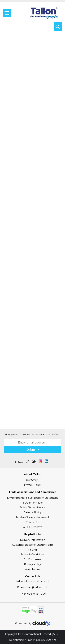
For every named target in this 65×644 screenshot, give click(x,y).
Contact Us (33, 522)
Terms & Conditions (32, 555)
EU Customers (33, 559)
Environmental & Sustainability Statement (32, 498)
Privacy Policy (32, 485)
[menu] (7, 13)
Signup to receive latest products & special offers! (32, 434)
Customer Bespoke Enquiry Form (32, 545)
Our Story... (33, 480)
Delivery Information (33, 540)
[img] (28, 461)
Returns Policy (33, 512)
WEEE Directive (32, 527)
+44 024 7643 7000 (33, 594)
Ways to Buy (32, 569)
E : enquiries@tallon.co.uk (32, 587)
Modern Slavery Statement (33, 517)
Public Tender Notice (33, 508)
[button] (58, 26)
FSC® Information (32, 503)
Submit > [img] (33, 450)
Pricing (32, 550)
